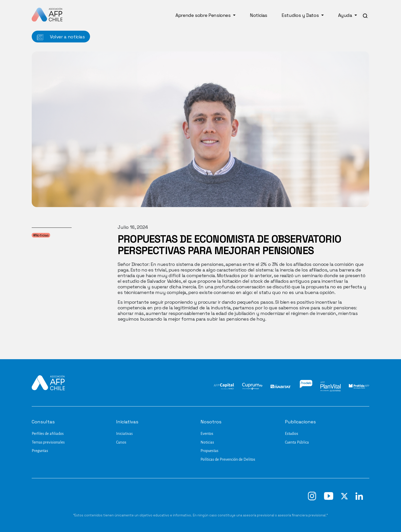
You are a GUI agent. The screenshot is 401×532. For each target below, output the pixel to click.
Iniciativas (124, 434)
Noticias (259, 15)
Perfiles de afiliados (48, 434)
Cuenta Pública (297, 442)
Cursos (121, 442)
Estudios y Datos (301, 15)
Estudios (292, 434)
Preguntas (40, 451)
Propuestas (209, 451)
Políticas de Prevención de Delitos (228, 459)
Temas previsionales (48, 442)
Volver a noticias (61, 37)
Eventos (207, 434)
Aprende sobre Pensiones (204, 15)
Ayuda (346, 15)
